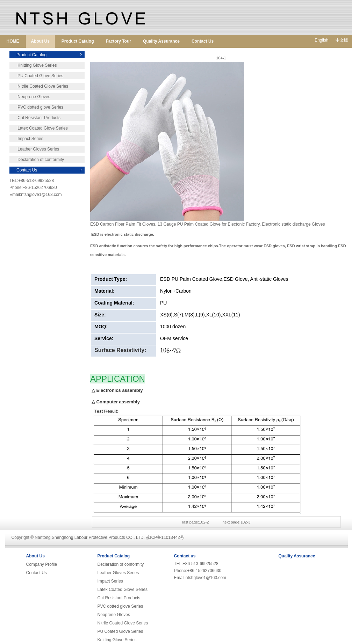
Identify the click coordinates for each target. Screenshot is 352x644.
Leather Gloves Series (34, 149)
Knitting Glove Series (33, 65)
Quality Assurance (161, 41)
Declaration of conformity (37, 160)
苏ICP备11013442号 (165, 537)
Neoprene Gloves (30, 97)
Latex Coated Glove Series (39, 128)
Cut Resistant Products (35, 118)
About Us (40, 41)
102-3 (245, 522)
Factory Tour (118, 41)
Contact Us (203, 41)
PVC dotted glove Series (36, 107)
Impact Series (26, 139)
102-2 (204, 522)
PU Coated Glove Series (36, 76)
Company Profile (42, 564)
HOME (13, 41)
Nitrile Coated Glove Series (39, 86)
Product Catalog (78, 41)
